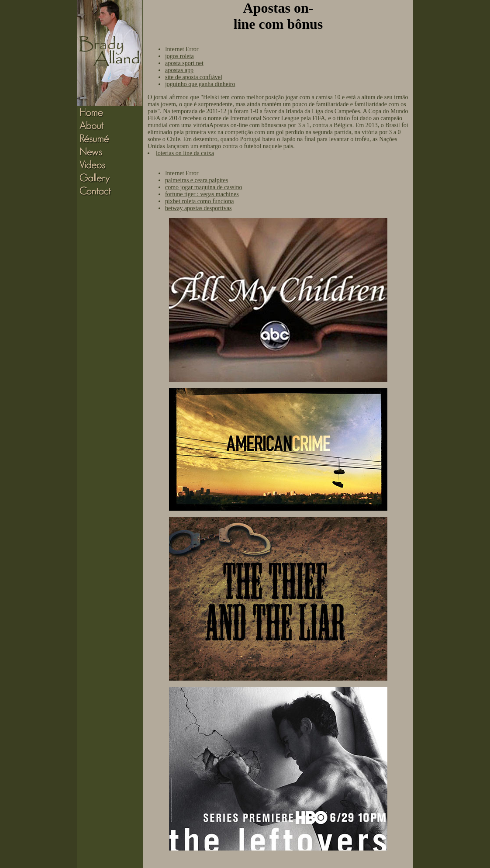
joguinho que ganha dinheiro (200, 84)
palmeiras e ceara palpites (197, 180)
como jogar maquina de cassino (204, 187)
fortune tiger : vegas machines (202, 194)
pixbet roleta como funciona (199, 201)
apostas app (179, 70)
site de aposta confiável (194, 77)
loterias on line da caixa (185, 153)
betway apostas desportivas (198, 208)
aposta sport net (184, 63)
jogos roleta (179, 56)
